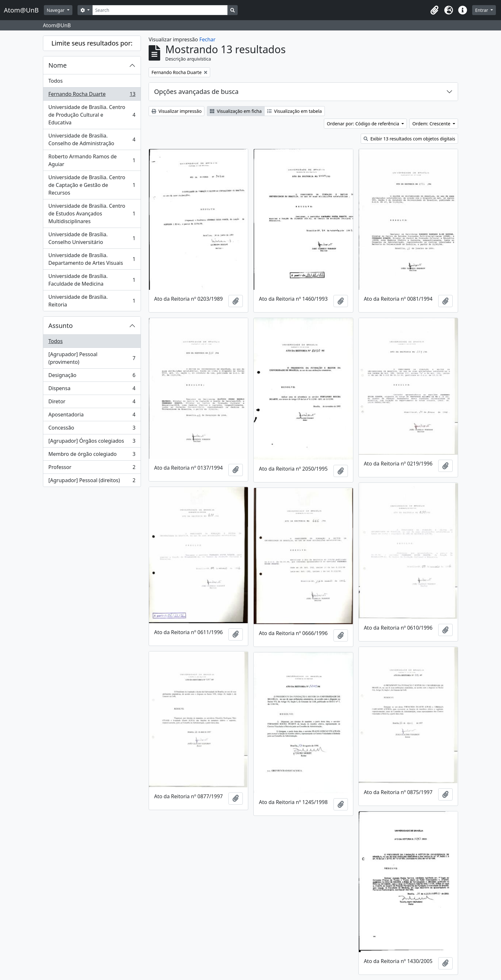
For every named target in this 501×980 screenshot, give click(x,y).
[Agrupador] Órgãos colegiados (92, 442)
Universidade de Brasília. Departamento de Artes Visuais (92, 259)
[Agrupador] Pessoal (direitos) (92, 482)
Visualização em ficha (236, 111)
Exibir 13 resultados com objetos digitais (410, 139)
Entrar (482, 10)
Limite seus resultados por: (92, 43)
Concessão (92, 429)
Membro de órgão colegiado (92, 455)
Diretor (92, 403)
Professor (92, 469)
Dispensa (92, 390)
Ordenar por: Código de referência (364, 124)
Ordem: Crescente (432, 124)
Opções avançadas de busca (196, 92)
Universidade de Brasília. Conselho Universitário (92, 238)
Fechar (207, 39)
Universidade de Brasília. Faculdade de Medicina (92, 280)
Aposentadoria (92, 416)
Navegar (56, 10)
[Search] (160, 10)
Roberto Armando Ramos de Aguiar (92, 160)
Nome (57, 65)
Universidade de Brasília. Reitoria (92, 301)
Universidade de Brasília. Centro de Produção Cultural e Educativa (92, 115)
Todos (56, 81)
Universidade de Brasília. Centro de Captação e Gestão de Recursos (92, 185)
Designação (92, 377)
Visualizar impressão (177, 111)
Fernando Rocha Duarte (92, 95)
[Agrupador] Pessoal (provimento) (92, 358)
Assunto (61, 326)
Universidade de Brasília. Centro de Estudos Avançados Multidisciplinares (92, 214)
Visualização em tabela (295, 111)
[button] (434, 10)
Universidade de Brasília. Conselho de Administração (92, 139)
